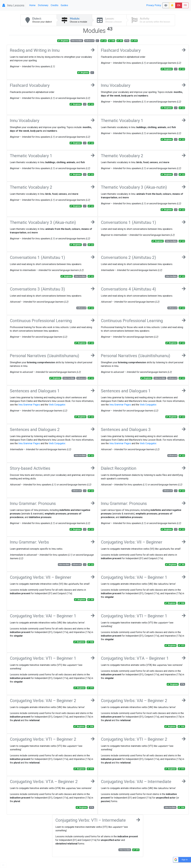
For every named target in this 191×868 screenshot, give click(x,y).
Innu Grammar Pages (29, 405)
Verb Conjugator (57, 405)
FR (185, 5)
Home (32, 5)
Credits (55, 5)
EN (179, 5)
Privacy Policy (154, 5)
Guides (64, 5)
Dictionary (43, 5)
